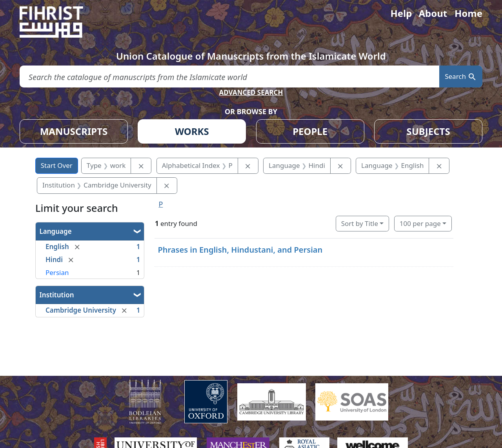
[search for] (229, 77)
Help (401, 13)
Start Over (57, 165)
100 (420, 223)
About (433, 13)
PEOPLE (310, 131)
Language (56, 231)
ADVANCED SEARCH (251, 92)
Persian (57, 272)
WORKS (192, 131)
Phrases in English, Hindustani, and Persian (240, 250)
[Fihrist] (59, 22)
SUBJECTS (428, 131)
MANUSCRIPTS (74, 131)
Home (468, 13)
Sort (360, 223)
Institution (57, 295)
